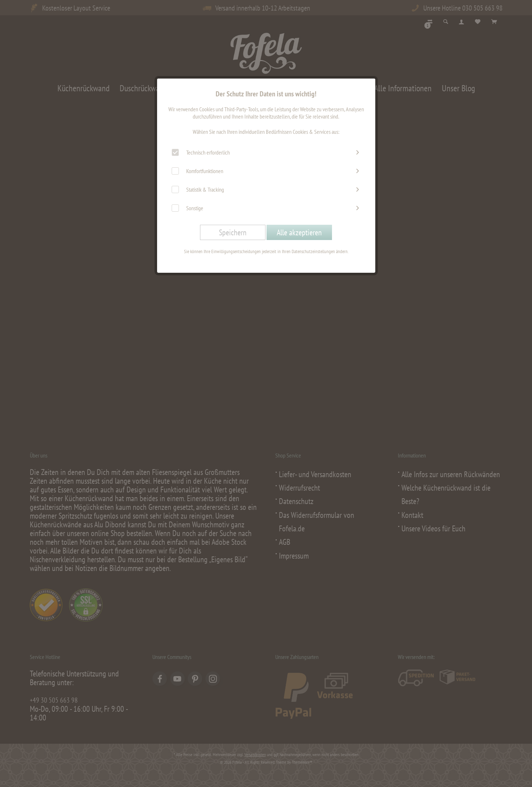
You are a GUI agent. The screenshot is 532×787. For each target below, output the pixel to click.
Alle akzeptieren (299, 232)
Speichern (233, 232)
